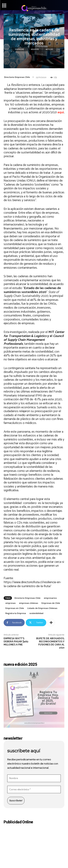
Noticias (49, 49)
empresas (11, 603)
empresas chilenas (29, 603)
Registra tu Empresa (16, 613)
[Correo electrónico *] (34, 790)
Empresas (19, 49)
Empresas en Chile (15, 608)
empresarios (50, 598)
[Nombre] (34, 778)
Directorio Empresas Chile (17, 77)
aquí (61, 112)
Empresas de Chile (51, 603)
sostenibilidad (36, 613)
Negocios (35, 49)
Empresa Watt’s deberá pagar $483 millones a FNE (16, 642)
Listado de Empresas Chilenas (42, 608)
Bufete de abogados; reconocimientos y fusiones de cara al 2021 (50, 643)
